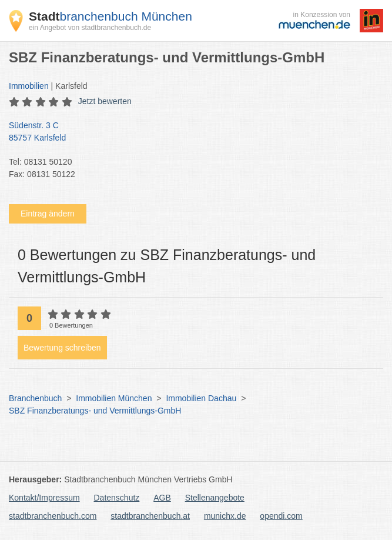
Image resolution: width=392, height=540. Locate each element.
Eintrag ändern (48, 214)
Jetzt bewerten (105, 101)
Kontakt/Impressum (44, 498)
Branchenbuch (35, 398)
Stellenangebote (215, 498)
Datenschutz (117, 498)
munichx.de (225, 516)
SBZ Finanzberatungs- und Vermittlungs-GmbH (95, 411)
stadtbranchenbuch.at (150, 516)
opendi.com (281, 516)
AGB (162, 498)
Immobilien (29, 86)
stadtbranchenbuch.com (53, 516)
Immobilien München (114, 398)
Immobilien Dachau (201, 398)
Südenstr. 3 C (190, 132)
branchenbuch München (110, 16)
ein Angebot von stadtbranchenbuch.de (90, 28)
